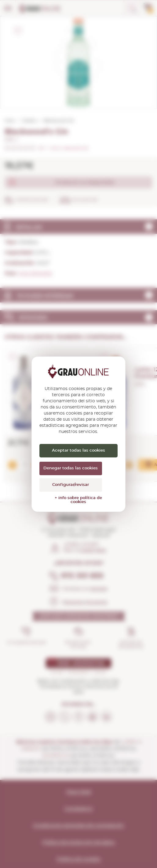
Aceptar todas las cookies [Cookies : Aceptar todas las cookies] (78, 451)
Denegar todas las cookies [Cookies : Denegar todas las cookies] (71, 468)
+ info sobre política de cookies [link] (78, 500)
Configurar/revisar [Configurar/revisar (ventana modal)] (71, 485)
